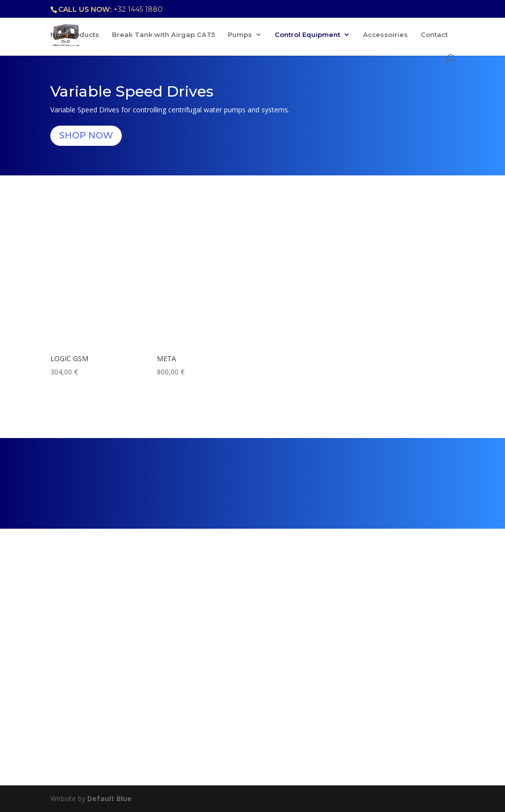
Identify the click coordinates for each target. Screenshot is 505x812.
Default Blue (109, 798)
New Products (75, 35)
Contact (434, 35)
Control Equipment (307, 35)
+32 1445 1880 (138, 9)
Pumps (240, 35)
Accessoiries (385, 35)
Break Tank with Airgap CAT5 (163, 35)
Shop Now (86, 135)
